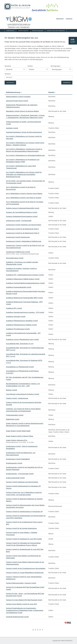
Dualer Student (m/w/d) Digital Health (18, 431)
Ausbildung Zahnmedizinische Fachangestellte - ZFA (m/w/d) (23, 334)
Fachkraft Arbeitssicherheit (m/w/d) (17, 617)
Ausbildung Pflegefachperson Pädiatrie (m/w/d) (21, 325)
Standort (52, 92)
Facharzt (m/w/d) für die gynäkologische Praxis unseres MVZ (24, 523)
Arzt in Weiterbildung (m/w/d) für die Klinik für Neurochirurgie (21, 188)
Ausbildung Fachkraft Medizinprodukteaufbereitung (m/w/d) (25, 283)
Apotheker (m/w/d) (12, 128)
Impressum (69, 19)
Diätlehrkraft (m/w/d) (13, 419)
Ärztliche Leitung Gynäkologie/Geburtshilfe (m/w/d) (23, 208)
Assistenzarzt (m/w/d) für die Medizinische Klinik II (22, 229)
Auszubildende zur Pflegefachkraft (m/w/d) (20, 367)
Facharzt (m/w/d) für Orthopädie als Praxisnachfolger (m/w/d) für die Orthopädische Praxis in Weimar (23, 544)
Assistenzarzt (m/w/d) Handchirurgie (18, 237)
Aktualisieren (67, 83)
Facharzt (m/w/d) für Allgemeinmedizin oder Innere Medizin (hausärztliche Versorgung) (25, 506)
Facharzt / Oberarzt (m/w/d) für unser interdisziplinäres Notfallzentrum (24, 578)
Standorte (8, 66)
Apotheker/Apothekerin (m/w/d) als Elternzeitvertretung (24, 132)
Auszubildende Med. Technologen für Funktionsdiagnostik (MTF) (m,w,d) (25, 349)
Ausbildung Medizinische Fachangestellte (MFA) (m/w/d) (24, 298)
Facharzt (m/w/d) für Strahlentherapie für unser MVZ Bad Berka (25, 551)
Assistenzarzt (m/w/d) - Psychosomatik (19, 221)
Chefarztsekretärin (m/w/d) (15, 415)
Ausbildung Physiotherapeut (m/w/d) (18, 329)
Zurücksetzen (10, 83)
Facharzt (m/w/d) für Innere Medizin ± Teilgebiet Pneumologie (22, 534)
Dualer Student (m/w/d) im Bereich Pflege (20, 436)
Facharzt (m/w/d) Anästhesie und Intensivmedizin (22, 482)
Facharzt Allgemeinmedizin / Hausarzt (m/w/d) (21, 583)
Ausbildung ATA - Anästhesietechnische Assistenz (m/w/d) (25, 275)
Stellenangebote (23, 31)
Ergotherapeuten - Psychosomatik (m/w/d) (20, 474)
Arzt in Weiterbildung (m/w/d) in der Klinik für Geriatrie (24, 198)
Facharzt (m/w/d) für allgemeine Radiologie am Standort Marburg (24, 500)
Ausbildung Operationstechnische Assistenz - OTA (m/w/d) (25, 312)
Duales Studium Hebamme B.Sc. (17, 440)
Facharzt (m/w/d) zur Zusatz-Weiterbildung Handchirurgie (25, 573)
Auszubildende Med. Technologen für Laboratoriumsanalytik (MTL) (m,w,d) (26, 355)
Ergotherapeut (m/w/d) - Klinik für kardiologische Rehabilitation (22, 447)
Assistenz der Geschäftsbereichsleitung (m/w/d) (22, 212)
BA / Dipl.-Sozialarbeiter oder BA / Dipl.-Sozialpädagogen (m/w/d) (25, 378)
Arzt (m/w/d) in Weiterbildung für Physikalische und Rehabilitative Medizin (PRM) (23, 161)
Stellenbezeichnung (14, 92)
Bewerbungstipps (38, 31)
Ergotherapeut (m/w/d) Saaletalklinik (18, 459)
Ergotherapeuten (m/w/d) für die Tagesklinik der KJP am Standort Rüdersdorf (24, 468)
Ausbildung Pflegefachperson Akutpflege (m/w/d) (22, 321)
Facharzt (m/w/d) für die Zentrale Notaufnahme (21, 528)
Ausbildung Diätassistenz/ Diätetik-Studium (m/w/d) (23, 279)
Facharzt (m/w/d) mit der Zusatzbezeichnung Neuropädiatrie (26, 568)
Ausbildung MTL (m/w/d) (14, 308)
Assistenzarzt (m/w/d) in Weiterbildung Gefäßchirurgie (24, 241)
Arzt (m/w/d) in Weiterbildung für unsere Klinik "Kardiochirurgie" (21, 167)
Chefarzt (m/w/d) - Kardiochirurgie (17, 398)
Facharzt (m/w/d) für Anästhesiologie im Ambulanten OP (24, 512)
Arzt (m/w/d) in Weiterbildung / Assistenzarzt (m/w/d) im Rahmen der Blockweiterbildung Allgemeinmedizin (24, 150)
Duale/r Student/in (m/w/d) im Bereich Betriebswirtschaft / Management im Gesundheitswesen (25, 425)
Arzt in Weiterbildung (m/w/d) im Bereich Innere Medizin (24, 194)
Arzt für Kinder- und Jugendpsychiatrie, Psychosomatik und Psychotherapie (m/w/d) (25, 182)
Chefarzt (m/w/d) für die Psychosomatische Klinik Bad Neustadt (24, 404)
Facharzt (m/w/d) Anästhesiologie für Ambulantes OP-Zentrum (24, 487)
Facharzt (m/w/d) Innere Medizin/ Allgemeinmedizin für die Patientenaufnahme (25, 563)
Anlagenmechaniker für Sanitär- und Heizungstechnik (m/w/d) (23, 123)
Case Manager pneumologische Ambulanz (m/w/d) (23, 394)
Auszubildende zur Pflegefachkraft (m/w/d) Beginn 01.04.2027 (22, 372)
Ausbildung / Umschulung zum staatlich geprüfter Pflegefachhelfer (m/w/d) (22, 263)
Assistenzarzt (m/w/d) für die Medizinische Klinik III (23, 233)
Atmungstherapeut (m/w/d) (15, 258)
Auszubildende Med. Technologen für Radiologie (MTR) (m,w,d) (24, 362)
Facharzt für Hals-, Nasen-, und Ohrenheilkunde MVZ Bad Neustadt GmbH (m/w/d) (25, 595)
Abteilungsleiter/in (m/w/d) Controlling (18, 97)
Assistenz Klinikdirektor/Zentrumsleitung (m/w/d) (22, 216)
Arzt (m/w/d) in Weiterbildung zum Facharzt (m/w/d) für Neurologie (24, 138)
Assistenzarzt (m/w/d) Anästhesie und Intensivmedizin (24, 225)
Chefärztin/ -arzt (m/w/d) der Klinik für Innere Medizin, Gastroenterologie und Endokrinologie (23, 410)
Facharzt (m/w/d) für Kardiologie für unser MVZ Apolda (24, 539)
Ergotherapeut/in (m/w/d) (14, 463)
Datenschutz (60, 19)
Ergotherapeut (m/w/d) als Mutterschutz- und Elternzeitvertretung (21, 454)
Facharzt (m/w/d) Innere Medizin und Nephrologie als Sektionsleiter (23, 557)
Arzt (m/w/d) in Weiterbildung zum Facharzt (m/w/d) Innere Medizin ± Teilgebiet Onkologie (25, 144)
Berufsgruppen (56, 66)
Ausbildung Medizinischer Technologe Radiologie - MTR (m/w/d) (24, 303)
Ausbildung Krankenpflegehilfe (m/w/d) (19, 287)
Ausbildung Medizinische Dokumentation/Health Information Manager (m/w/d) (26, 293)
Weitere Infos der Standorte (56, 31)
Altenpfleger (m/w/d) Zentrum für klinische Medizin (22, 111)
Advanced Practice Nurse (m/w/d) (17, 101)
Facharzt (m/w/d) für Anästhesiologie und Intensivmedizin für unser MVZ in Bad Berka (26, 517)
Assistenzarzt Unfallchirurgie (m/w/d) (18, 252)
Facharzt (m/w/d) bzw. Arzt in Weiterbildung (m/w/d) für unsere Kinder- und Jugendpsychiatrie (24, 494)
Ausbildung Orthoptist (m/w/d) (16, 317)
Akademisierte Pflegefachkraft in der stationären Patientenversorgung (22, 106)
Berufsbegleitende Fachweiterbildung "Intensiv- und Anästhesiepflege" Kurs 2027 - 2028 (23, 385)
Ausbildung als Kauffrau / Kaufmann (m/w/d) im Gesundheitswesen (21, 270)
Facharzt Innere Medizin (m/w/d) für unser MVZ (21, 604)
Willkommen (10, 31)
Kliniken (30, 66)
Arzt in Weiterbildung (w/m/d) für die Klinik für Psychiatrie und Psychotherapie (25, 203)
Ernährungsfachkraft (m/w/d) (15, 478)
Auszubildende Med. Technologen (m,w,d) (20, 344)
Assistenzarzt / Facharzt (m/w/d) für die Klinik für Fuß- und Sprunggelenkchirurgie (25, 247)
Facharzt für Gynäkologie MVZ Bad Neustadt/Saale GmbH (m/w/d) (25, 588)
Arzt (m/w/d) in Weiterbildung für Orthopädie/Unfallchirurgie (25, 155)
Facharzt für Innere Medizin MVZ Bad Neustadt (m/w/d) (24, 600)
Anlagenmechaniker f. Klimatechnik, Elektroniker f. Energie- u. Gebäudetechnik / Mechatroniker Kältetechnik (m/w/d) (25, 117)
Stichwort (8, 74)
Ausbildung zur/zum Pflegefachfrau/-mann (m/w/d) (22, 339)
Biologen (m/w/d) (12, 390)
